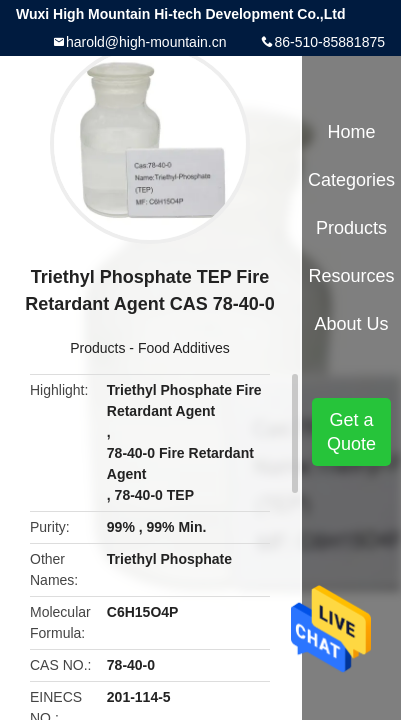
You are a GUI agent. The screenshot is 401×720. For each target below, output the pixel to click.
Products (97, 348)
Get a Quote (351, 432)
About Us (352, 324)
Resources (352, 276)
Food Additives (184, 348)
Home (352, 132)
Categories (351, 180)
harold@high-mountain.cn (146, 42)
